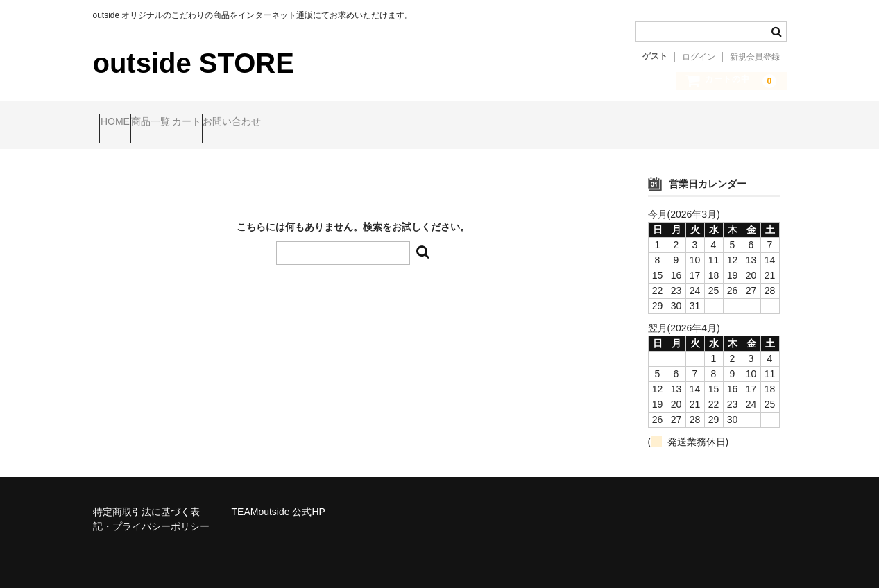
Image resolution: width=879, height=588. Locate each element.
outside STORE (194, 63)
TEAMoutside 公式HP (279, 500)
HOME (121, 123)
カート (246, 123)
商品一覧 (184, 123)
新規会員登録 (755, 57)
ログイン (699, 57)
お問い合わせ (318, 123)
